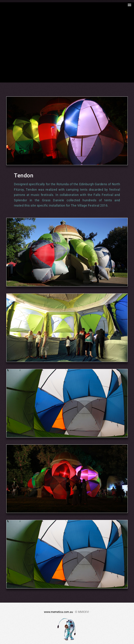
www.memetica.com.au (58, 612)
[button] (129, 5)
